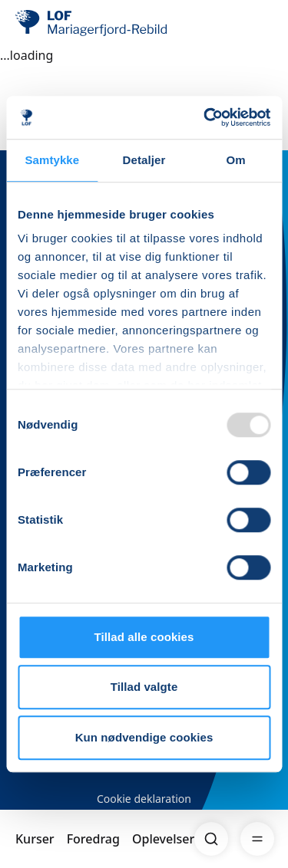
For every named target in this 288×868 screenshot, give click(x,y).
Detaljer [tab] (144, 160)
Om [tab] (236, 160)
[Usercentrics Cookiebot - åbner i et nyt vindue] (205, 117)
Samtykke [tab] (52, 160)
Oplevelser (163, 839)
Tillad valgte (144, 687)
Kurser (35, 839)
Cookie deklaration (144, 799)
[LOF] (93, 23)
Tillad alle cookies (144, 637)
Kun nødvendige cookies (144, 737)
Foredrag (93, 839)
